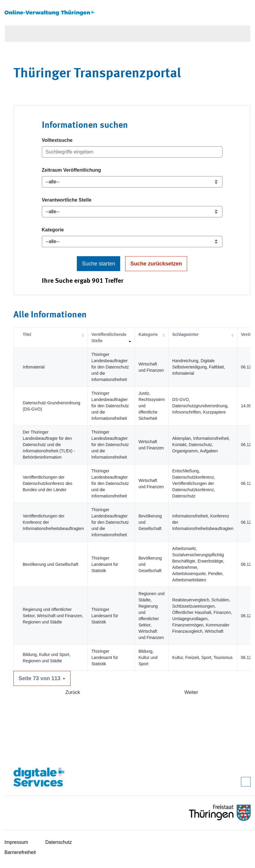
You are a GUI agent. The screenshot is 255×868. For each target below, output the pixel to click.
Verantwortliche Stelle (67, 200)
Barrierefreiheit (20, 852)
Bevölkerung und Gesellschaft (51, 564)
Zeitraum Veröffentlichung (71, 170)
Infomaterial (34, 367)
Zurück (73, 692)
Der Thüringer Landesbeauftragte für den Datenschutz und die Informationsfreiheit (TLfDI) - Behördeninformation (49, 445)
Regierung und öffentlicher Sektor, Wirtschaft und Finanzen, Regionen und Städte (53, 616)
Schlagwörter (185, 334)
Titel (27, 334)
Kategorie (53, 230)
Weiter (191, 692)
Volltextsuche (57, 140)
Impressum (16, 842)
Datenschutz (59, 842)
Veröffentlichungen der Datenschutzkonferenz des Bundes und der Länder (48, 483)
